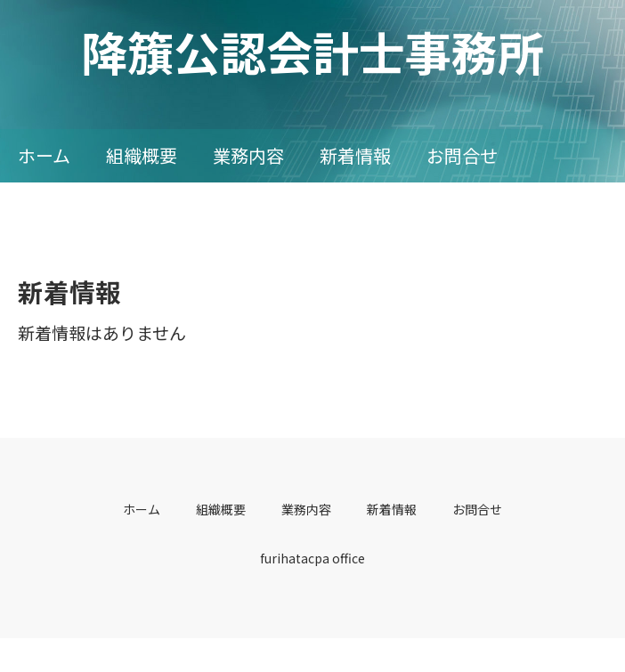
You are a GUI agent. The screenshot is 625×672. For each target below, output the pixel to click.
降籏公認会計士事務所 (312, 51)
